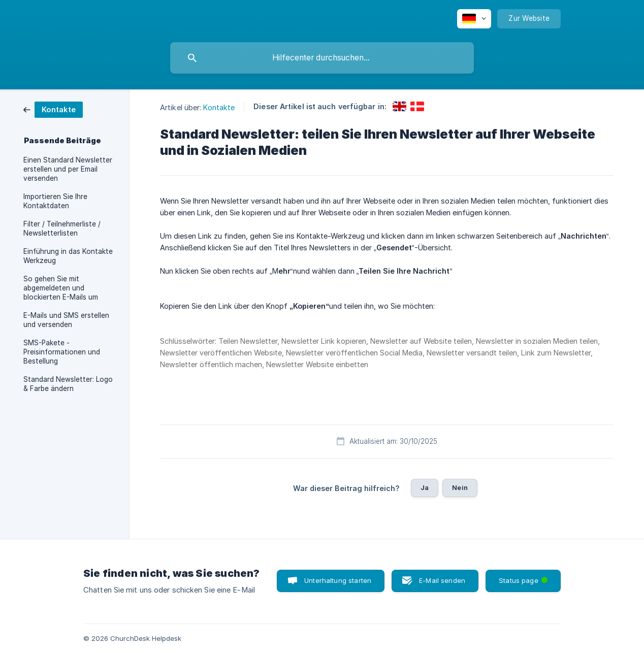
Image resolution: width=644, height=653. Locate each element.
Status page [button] (524, 577)
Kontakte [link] (219, 107)
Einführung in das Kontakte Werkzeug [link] (68, 256)
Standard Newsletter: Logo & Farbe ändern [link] (68, 384)
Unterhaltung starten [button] (338, 580)
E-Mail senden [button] (442, 580)
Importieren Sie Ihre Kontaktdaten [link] (55, 201)
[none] (474, 19)
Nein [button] (460, 487)
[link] (53, 109)
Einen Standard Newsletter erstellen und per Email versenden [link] (68, 169)
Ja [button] (425, 487)
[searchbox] (322, 58)
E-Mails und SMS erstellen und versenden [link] (66, 320)
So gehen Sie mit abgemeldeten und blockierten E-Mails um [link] (61, 288)
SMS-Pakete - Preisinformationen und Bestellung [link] (62, 352)
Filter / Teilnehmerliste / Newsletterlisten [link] (62, 228)
